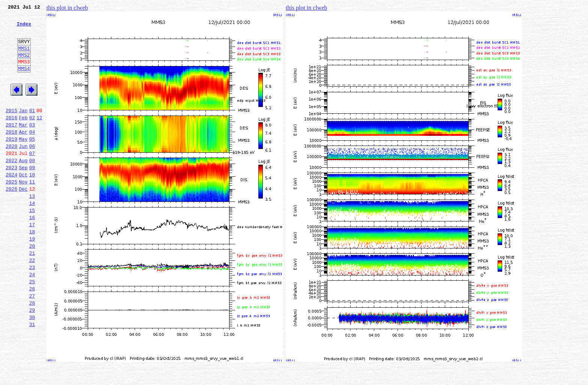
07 (32, 178)
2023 (11, 194)
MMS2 (24, 65)
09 (32, 194)
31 (32, 376)
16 (32, 252)
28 (32, 351)
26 (32, 335)
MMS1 (24, 57)
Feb (23, 137)
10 (32, 203)
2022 (11, 186)
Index (24, 28)
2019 (11, 161)
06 (32, 170)
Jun (23, 170)
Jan (23, 128)
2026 (11, 219)
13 (32, 227)
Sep (23, 194)
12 (39, 137)
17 (32, 260)
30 (32, 368)
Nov (23, 211)
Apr (23, 153)
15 (32, 244)
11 (32, 211)
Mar (23, 145)
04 (32, 153)
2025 (11, 211)
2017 (11, 145)
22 (32, 302)
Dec (23, 219)
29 (32, 359)
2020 (11, 170)
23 (32, 310)
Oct (23, 203)
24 (32, 318)
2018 (11, 153)
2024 (11, 203)
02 (32, 137)
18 (32, 269)
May (23, 161)
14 (32, 236)
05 (32, 161)
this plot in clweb (67, 8)
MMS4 (24, 81)
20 (32, 285)
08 (32, 186)
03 (32, 145)
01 (32, 128)
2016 (11, 137)
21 (32, 293)
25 (32, 326)
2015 (11, 128)
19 (32, 277)
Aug (23, 186)
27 (32, 343)
